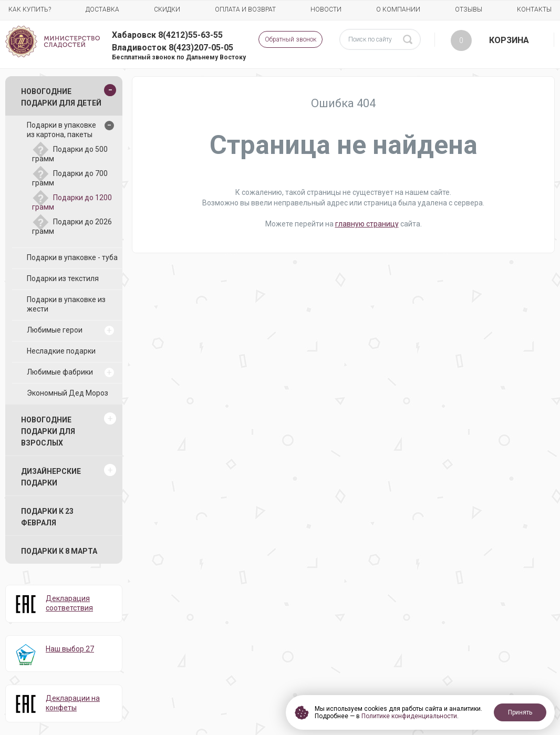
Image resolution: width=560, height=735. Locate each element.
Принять (520, 712)
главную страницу (367, 224)
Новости (326, 9)
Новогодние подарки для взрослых (48, 431)
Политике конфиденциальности (409, 716)
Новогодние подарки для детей (61, 97)
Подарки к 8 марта (59, 551)
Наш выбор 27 (70, 649)
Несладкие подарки (61, 351)
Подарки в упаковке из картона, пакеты (61, 130)
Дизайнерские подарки (51, 477)
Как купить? (30, 9)
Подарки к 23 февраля (47, 517)
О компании (398, 9)
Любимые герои (55, 330)
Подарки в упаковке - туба (72, 257)
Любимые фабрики (60, 372)
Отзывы (469, 9)
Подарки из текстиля (63, 278)
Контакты (534, 9)
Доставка (102, 9)
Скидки (167, 9)
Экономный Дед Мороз (68, 393)
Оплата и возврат (245, 9)
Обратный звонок (291, 39)
